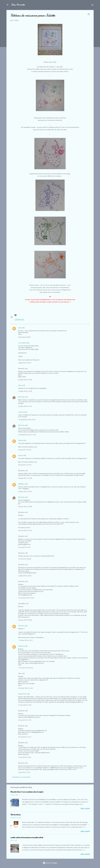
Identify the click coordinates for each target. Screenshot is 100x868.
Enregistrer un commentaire (21, 777)
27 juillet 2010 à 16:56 (25, 391)
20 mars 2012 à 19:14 (25, 531)
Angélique (21, 484)
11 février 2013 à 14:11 (26, 640)
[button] (89, 14)
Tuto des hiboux (15, 815)
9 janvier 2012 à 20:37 (25, 492)
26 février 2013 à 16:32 (26, 688)
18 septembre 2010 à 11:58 (27, 435)
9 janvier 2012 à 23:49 (25, 507)
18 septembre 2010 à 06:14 (27, 420)
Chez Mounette (18, 5)
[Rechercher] (92, 5)
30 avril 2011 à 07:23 (25, 465)
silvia (20, 328)
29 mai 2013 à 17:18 (25, 720)
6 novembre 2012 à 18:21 (26, 598)
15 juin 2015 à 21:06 (25, 757)
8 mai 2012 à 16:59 (24, 547)
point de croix (20, 320)
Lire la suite (85, 809)
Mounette (21, 397)
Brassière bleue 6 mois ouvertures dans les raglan (27, 792)
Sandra (20, 440)
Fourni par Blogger (50, 863)
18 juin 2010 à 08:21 (25, 337)
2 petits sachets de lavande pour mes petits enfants (27, 837)
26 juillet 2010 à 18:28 (25, 380)
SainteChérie (22, 694)
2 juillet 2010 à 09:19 (25, 363)
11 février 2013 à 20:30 (26, 668)
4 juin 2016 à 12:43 (24, 772)
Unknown (21, 626)
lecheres (21, 412)
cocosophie (22, 343)
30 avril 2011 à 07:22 (25, 450)
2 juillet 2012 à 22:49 (25, 576)
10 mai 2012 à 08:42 (25, 559)
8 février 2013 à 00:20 (25, 620)
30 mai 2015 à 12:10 (25, 737)
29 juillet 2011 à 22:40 (25, 478)
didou (20, 385)
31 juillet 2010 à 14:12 (25, 406)
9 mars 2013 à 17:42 (25, 705)
